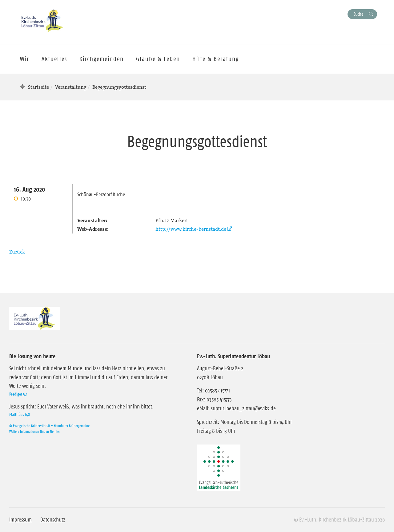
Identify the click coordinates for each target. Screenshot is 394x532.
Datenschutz (53, 520)
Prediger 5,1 (18, 394)
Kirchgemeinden (102, 59)
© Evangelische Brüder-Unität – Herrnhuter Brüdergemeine (49, 426)
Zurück (17, 252)
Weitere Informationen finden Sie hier (34, 431)
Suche (358, 14)
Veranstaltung (71, 87)
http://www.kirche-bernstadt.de (191, 229)
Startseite (38, 87)
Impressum (20, 520)
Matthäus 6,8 (20, 414)
